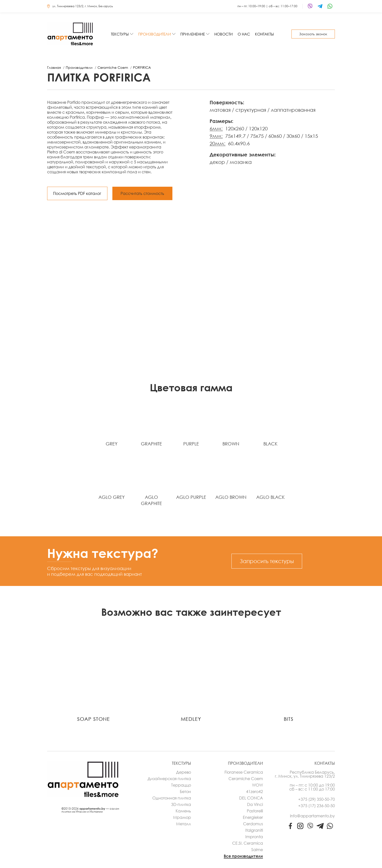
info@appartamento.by (312, 816)
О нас (244, 34)
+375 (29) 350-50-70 (317, 799)
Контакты (264, 34)
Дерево (184, 772)
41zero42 (255, 792)
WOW (257, 785)
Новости (223, 34)
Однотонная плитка (172, 798)
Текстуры (120, 34)
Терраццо (181, 785)
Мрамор (182, 817)
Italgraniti (254, 830)
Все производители (243, 856)
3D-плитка (181, 804)
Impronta (254, 837)
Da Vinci (255, 804)
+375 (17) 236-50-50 (317, 806)
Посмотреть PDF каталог (77, 193)
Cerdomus (253, 824)
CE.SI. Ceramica (248, 843)
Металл (184, 824)
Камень (183, 811)
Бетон (185, 792)
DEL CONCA (251, 798)
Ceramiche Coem (246, 779)
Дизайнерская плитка (169, 779)
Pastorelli (255, 811)
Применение (193, 34)
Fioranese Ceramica (244, 772)
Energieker (253, 817)
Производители (155, 34)
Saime (257, 850)
